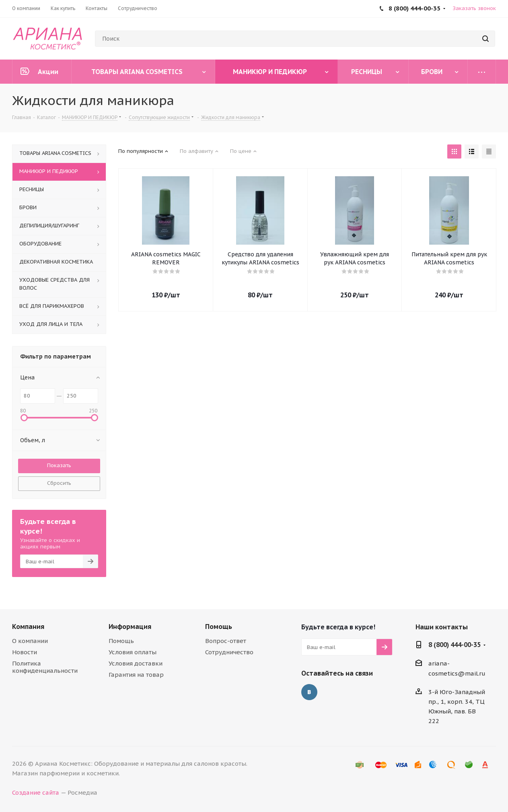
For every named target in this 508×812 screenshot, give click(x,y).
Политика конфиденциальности (45, 667)
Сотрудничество (229, 652)
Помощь (121, 641)
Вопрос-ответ (226, 641)
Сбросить (59, 483)
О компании (30, 641)
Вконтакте (309, 692)
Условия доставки (136, 663)
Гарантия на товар (136, 675)
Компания (28, 627)
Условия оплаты (133, 652)
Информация (130, 627)
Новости (25, 652)
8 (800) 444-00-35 (455, 645)
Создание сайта (36, 792)
